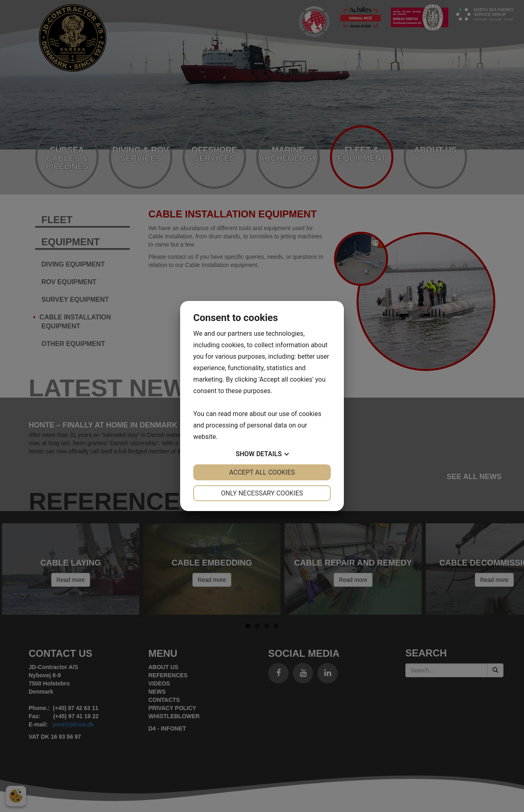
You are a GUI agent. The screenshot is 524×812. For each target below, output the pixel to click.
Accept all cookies (262, 472)
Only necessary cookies (262, 493)
